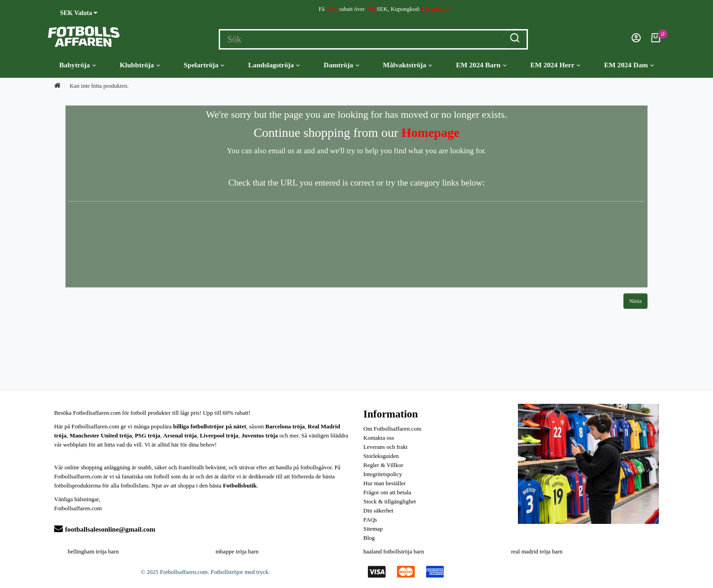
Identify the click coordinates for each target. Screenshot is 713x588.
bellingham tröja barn (93, 551)
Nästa (635, 301)
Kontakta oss (379, 438)
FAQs (370, 520)
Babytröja (78, 65)
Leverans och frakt (385, 447)
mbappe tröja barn (237, 551)
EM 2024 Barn (481, 65)
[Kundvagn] (656, 40)
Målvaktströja (407, 65)
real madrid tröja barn (537, 551)
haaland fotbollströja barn (394, 551)
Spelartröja (204, 65)
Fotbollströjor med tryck (239, 572)
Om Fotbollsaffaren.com (392, 429)
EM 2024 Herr (555, 65)
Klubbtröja (140, 65)
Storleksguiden (381, 456)
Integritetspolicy (383, 474)
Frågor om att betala (387, 492)
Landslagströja (274, 65)
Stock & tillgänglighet (390, 501)
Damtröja (341, 65)
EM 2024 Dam (629, 65)
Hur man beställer (384, 483)
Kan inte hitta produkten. (99, 86)
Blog (369, 538)
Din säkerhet (378, 510)
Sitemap (373, 529)
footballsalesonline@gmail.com (105, 529)
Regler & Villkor (383, 465)
